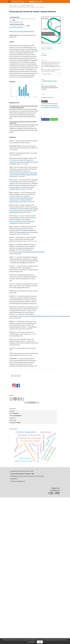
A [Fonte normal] (16, 376)
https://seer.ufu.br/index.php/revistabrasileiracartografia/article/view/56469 (27, 252)
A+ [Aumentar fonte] (13, 376)
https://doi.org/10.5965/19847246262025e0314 (23, 32)
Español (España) (19, 399)
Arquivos (15, 6)
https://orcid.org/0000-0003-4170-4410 (16, 22)
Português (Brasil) (15, 399)
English (11, 399)
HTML (50, 48)
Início (11, 6)
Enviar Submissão (32, 402)
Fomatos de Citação (47, 74)
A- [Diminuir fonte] (19, 376)
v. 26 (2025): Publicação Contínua (26, 6)
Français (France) (22, 399)
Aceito (40, 642)
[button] (45, 119)
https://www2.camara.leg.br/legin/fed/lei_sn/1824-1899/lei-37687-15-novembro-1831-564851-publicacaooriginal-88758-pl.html (23, 175)
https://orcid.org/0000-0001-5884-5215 (16, 27)
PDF (44, 48)
